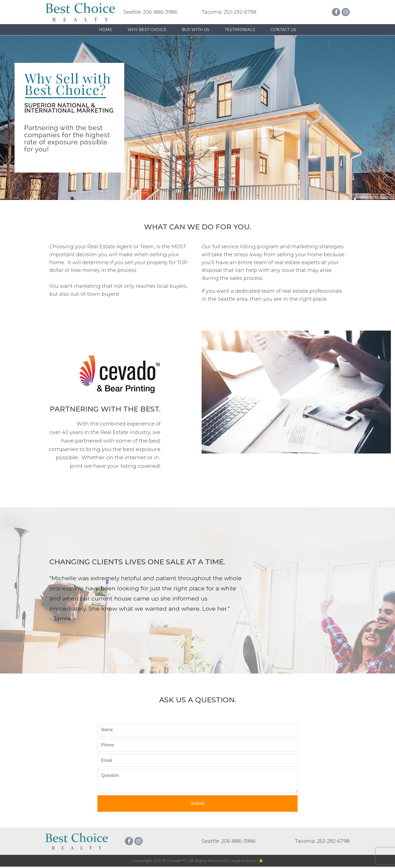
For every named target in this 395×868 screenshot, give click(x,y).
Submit (198, 803)
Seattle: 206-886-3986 (150, 12)
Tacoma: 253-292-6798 (229, 12)
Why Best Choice (147, 30)
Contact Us (283, 30)
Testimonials (240, 30)
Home (106, 30)
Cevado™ (177, 861)
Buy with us (196, 30)
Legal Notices (243, 861)
